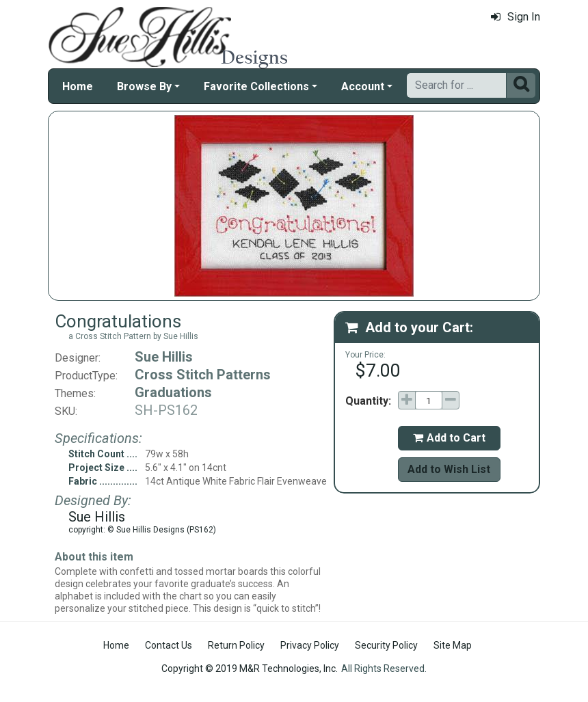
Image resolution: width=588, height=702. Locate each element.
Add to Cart (449, 438)
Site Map (453, 645)
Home (78, 86)
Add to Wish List (449, 469)
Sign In (516, 17)
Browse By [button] (144, 86)
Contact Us (169, 645)
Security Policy (386, 645)
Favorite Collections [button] (256, 86)
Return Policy (236, 645)
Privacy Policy (310, 645)
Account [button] (363, 86)
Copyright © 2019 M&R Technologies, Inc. (250, 669)
